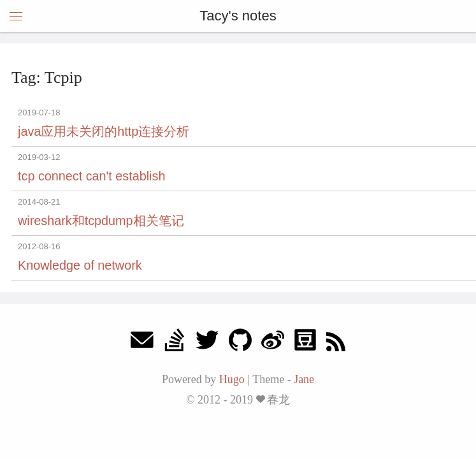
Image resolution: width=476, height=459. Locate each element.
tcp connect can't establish (91, 176)
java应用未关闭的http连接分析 (104, 131)
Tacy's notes (238, 16)
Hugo (232, 379)
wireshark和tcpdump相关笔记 (101, 221)
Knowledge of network (80, 265)
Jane (304, 379)
